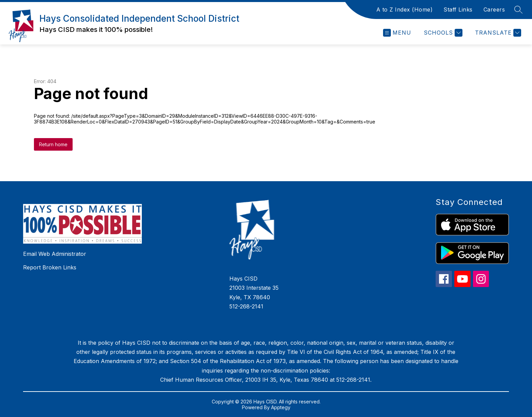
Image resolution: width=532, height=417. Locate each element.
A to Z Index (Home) (405, 10)
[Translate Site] (497, 33)
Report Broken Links (50, 267)
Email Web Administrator (55, 254)
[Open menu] (397, 33)
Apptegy (281, 407)
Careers (494, 10)
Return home (53, 144)
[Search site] (518, 10)
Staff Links (458, 10)
